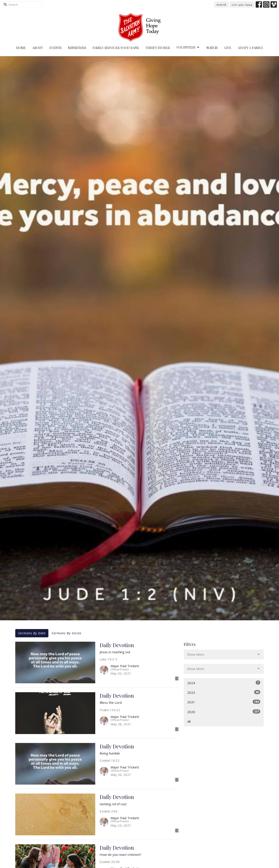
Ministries (77, 48)
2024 (224, 683)
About (38, 48)
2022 (224, 692)
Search (221, 4)
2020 (224, 712)
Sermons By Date (32, 633)
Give (228, 48)
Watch (212, 48)
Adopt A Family (250, 48)
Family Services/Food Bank (116, 48)
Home (21, 48)
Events (55, 48)
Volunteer (188, 47)
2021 (224, 702)
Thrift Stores (158, 48)
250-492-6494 (242, 4)
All (189, 721)
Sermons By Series (66, 633)
